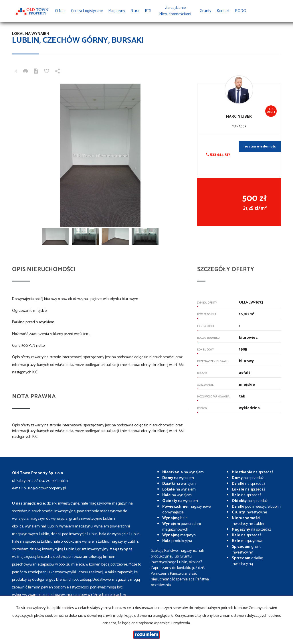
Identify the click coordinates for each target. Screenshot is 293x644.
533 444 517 (218, 155)
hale (175, 518)
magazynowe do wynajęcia (186, 510)
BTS (148, 11)
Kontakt (223, 11)
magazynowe (248, 541)
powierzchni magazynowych (182, 527)
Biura (135, 11)
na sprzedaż (253, 472)
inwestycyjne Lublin (248, 521)
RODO (241, 11)
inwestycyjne (249, 512)
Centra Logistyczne (87, 11)
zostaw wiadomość (260, 147)
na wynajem (183, 472)
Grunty (205, 11)
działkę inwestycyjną (247, 561)
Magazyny (117, 11)
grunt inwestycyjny (246, 550)
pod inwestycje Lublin (256, 507)
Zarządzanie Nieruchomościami (175, 11)
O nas (60, 11)
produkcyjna (177, 541)
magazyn (179, 535)
